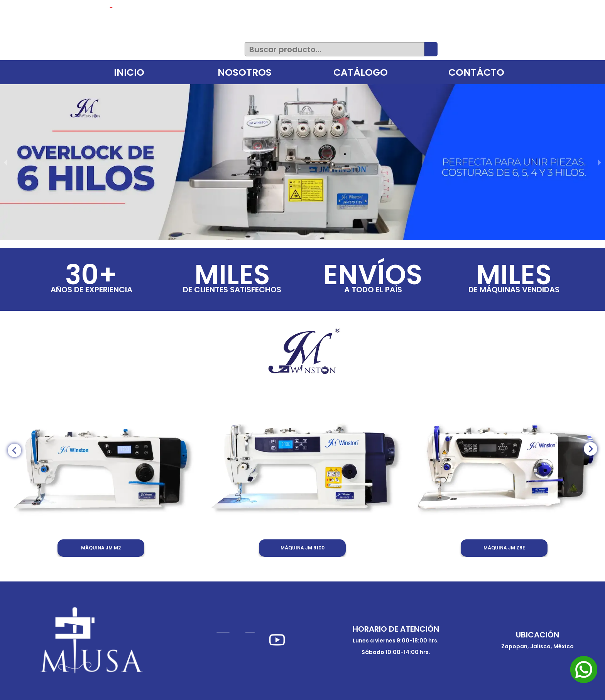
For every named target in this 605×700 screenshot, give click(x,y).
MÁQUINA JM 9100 (302, 548)
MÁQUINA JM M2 (101, 548)
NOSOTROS (245, 72)
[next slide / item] (600, 162)
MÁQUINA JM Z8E (504, 548)
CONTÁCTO (476, 72)
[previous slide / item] (5, 162)
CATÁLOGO (361, 72)
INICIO (129, 72)
